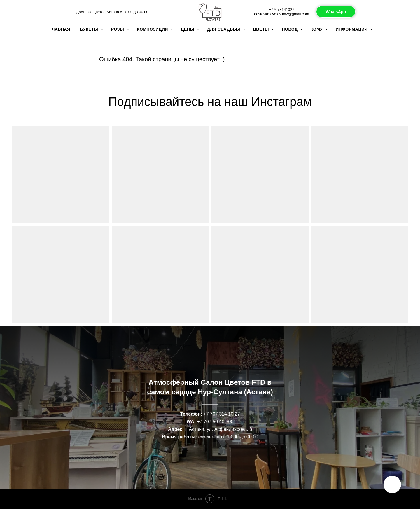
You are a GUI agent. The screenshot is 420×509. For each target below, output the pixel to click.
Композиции (153, 29)
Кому (317, 29)
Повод (290, 29)
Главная (60, 29)
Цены (188, 29)
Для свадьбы (224, 29)
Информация (352, 29)
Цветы (262, 29)
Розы (118, 29)
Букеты (90, 29)
